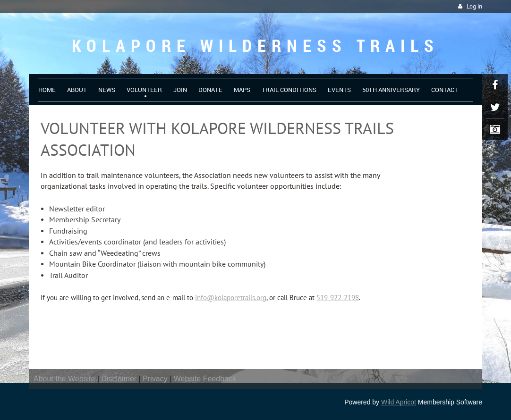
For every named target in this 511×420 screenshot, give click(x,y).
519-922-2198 (338, 298)
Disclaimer (119, 379)
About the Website (64, 379)
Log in (474, 6)
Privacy (155, 379)
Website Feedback (205, 379)
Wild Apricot (399, 402)
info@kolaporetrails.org (231, 298)
